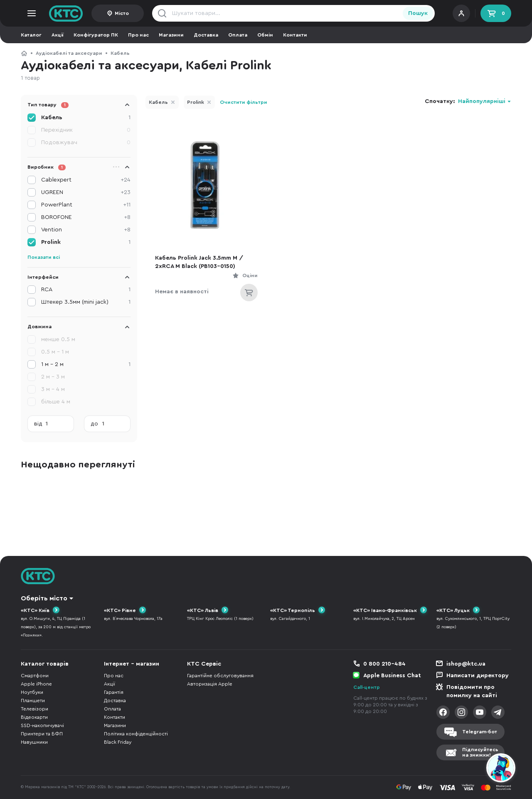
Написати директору (478, 676)
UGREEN (86, 192)
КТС (24, 53)
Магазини (171, 35)
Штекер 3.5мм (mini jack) (86, 302)
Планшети (33, 701)
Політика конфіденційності (136, 734)
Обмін (265, 35)
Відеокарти (34, 717)
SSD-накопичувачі (42, 725)
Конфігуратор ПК (96, 35)
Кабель (120, 53)
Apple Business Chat (392, 676)
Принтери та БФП (42, 734)
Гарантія (114, 692)
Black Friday (118, 742)
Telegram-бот (480, 732)
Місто (122, 13)
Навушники (34, 742)
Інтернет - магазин (132, 664)
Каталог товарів (45, 664)
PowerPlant (86, 205)
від (38, 424)
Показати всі (44, 257)
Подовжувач (86, 143)
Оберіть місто (44, 598)
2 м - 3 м (53, 377)
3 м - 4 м (53, 389)
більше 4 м (56, 402)
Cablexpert (86, 180)
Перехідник (86, 130)
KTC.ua (66, 13)
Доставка (206, 35)
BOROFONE (86, 217)
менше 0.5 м (58, 339)
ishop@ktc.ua (466, 664)
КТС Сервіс (204, 664)
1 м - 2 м (86, 364)
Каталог (31, 35)
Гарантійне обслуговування (220, 676)
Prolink (196, 102)
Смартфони (35, 676)
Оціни (250, 275)
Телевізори (34, 709)
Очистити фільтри (244, 102)
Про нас (138, 35)
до (94, 424)
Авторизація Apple (210, 684)
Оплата (238, 35)
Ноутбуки (32, 692)
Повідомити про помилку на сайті (472, 691)
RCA (86, 290)
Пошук (418, 13)
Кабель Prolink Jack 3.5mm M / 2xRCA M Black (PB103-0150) (199, 262)
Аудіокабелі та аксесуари (69, 53)
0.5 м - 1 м (55, 352)
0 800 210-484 (384, 664)
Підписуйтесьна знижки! (480, 752)
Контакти (295, 35)
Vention (86, 230)
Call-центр (367, 687)
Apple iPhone (36, 684)
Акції (58, 35)
